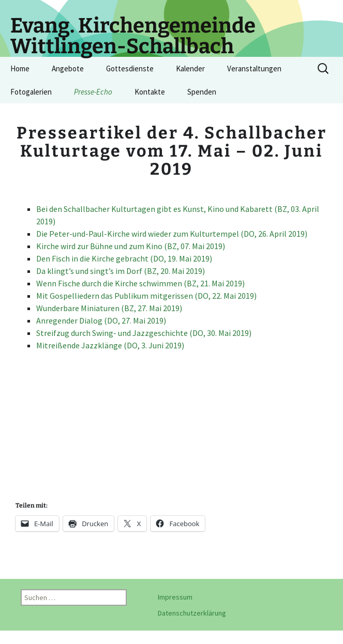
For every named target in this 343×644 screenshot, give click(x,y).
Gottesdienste (130, 68)
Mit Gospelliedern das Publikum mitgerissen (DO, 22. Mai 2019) (146, 296)
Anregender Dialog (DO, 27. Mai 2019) (101, 320)
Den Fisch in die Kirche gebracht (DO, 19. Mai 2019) (124, 258)
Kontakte (150, 92)
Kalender (190, 68)
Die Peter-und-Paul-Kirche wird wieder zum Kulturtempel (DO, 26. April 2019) (172, 234)
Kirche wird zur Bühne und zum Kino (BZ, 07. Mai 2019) (131, 246)
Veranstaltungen (254, 68)
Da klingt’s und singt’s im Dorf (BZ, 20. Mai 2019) (121, 271)
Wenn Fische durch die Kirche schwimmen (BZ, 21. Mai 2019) (140, 283)
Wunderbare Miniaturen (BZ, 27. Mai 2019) (109, 308)
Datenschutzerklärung (192, 613)
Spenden (202, 92)
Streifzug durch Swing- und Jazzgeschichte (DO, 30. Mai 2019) (144, 333)
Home (20, 68)
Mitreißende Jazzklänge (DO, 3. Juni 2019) (110, 345)
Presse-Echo (93, 92)
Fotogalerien (31, 92)
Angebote (68, 68)
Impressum (175, 597)
